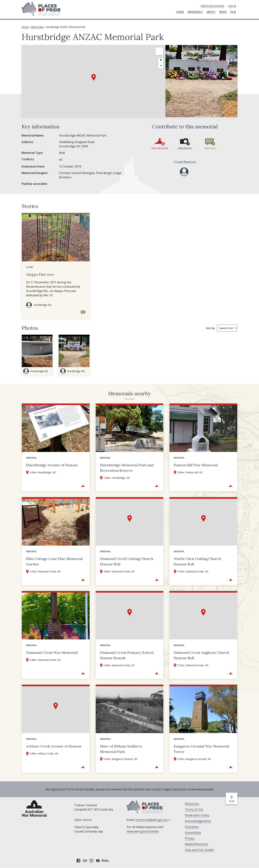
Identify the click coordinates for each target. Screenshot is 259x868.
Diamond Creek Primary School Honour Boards (127, 655)
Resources (192, 804)
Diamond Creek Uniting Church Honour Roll (127, 561)
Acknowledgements (198, 821)
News (223, 12)
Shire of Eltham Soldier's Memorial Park (121, 749)
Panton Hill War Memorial (196, 465)
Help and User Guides (199, 850)
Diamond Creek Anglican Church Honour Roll (202, 655)
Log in (232, 6)
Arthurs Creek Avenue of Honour (54, 746)
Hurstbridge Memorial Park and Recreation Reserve (127, 468)
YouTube (98, 861)
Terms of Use (194, 809)
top (232, 801)
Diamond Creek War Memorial (52, 652)
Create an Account (213, 6)
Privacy (190, 838)
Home (180, 12)
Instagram (91, 861)
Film (233, 12)
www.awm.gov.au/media (143, 831)
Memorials (195, 12)
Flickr (106, 861)
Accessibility (193, 833)
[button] (94, 77)
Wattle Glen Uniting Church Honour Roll (197, 561)
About (211, 12)
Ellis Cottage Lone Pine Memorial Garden (54, 561)
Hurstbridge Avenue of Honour (52, 465)
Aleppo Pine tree (40, 274)
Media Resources (196, 844)
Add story (210, 148)
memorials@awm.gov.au (153, 820)
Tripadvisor (85, 861)
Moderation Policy (197, 815)
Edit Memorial (160, 148)
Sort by (210, 328)
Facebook (78, 861)
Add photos (185, 148)
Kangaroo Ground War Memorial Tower (202, 749)
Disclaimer (192, 827)
